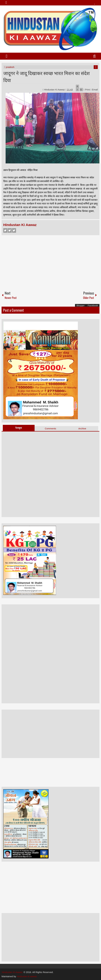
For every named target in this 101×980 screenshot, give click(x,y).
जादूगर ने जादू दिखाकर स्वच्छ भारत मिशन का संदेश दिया (46, 76)
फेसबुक (19, 428)
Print (87, 90)
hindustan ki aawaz (27, 976)
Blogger (81, 305)
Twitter (10, 230)
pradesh (10, 67)
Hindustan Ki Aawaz (55, 90)
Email (94, 90)
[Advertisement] (51, 262)
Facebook (5, 230)
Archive (82, 428)
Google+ (14, 230)
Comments (50, 428)
